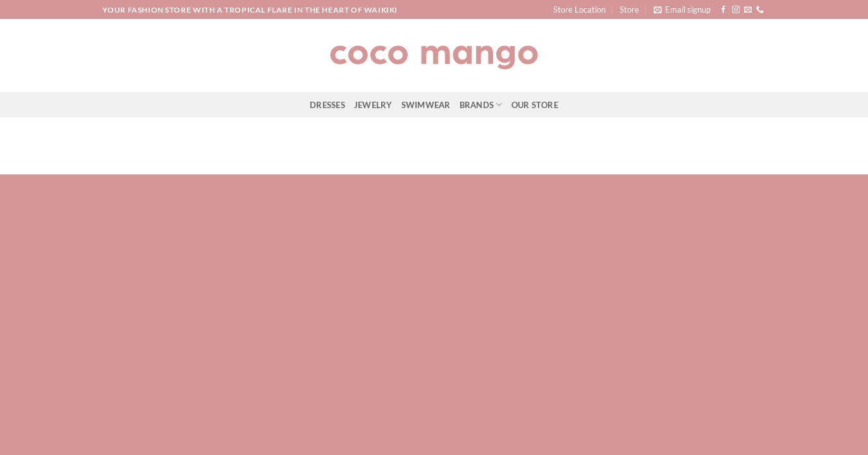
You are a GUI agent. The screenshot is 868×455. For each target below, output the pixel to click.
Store (629, 9)
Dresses (327, 105)
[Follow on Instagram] (736, 10)
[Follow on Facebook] (723, 10)
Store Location (579, 9)
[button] (682, 9)
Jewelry (373, 105)
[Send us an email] (748, 10)
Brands (481, 105)
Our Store (535, 105)
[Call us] (760, 10)
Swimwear (426, 105)
